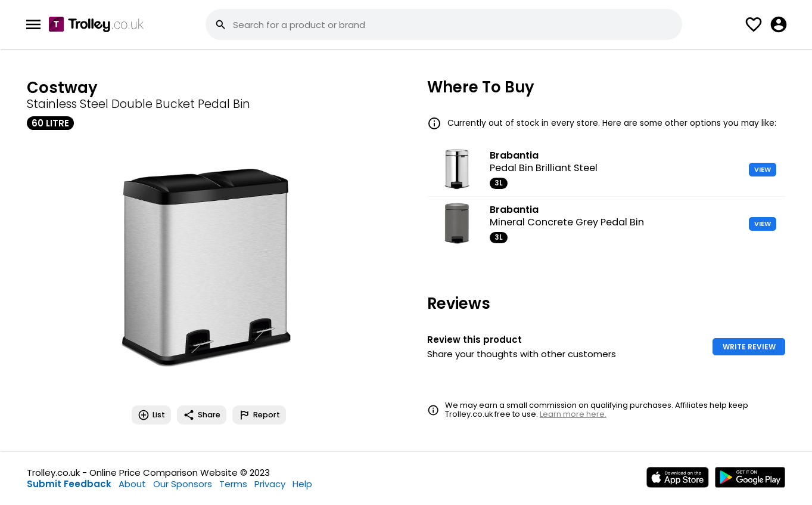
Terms (233, 484)
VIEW (763, 169)
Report (259, 415)
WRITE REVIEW (749, 347)
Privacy (270, 484)
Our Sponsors (183, 484)
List (151, 415)
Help (302, 484)
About (132, 484)
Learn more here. (573, 414)
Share (202, 415)
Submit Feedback (69, 484)
